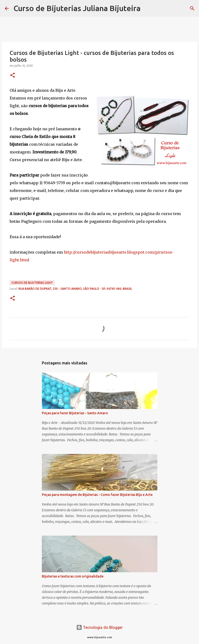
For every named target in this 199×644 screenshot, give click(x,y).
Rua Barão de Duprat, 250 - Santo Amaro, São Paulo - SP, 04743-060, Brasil (75, 289)
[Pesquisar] (147, 8)
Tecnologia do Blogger (99, 627)
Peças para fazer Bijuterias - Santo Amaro (75, 413)
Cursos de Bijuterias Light (32, 283)
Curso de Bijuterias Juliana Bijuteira (77, 8)
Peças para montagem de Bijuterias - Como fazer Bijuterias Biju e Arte (97, 495)
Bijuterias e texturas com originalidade (73, 576)
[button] (13, 76)
